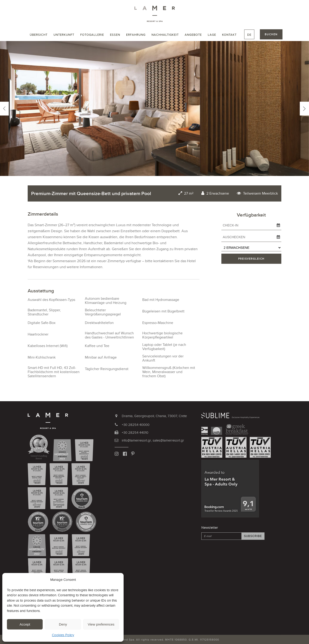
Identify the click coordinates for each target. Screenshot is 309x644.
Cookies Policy (63, 635)
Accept (25, 624)
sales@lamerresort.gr (168, 440)
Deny (63, 624)
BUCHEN (271, 34)
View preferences (101, 624)
